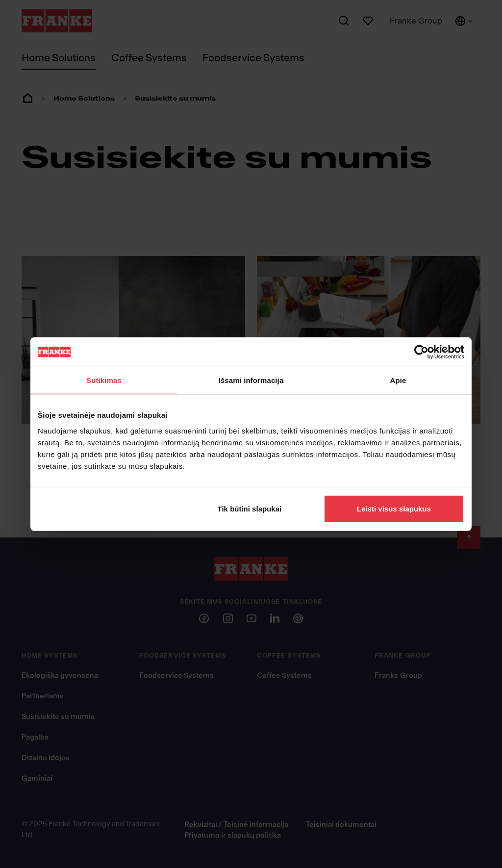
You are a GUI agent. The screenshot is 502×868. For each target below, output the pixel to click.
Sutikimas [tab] (104, 380)
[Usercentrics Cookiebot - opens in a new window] (421, 352)
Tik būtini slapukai (250, 508)
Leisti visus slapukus (394, 508)
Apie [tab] (398, 380)
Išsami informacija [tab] (251, 380)
